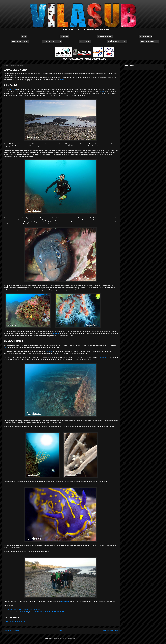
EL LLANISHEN (34, 612)
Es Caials (62, 80)
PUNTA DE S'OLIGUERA (57, 612)
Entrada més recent (11, 631)
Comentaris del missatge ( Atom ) (66, 638)
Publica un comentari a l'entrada (17, 621)
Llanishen (101, 91)
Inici (61, 631)
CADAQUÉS (24, 612)
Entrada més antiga (111, 631)
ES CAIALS (44, 612)
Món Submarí (65, 601)
